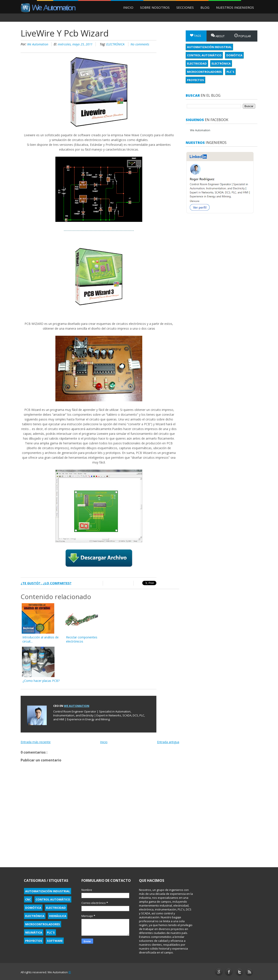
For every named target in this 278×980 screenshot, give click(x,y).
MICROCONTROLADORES (204, 72)
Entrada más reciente (36, 742)
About (218, 36)
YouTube (249, 972)
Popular (243, 36)
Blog (205, 7)
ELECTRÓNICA (116, 44)
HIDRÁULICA (58, 916)
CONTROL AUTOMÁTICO (204, 55)
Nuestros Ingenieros (235, 7)
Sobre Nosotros (155, 7)
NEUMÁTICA (34, 932)
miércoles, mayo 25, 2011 (76, 44)
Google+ (219, 972)
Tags (196, 36)
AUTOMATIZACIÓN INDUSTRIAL (209, 47)
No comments (140, 44)
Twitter (239, 972)
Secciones (185, 7)
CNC (28, 899)
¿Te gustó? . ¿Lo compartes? (46, 583)
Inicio (128, 7)
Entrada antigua (168, 742)
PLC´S (230, 72)
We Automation (38, 44)
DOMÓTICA (234, 55)
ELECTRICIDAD (197, 63)
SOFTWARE (55, 941)
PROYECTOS (195, 80)
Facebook (229, 972)
